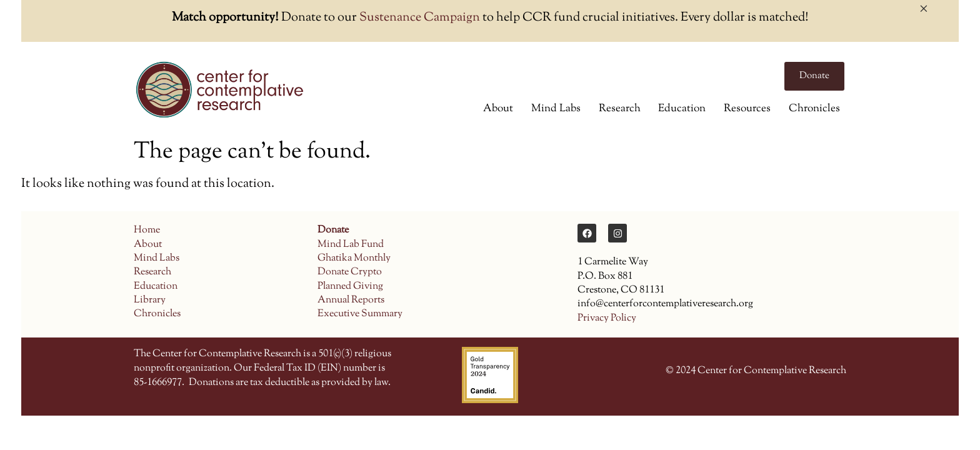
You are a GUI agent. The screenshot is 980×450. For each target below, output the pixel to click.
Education (682, 109)
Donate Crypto (350, 272)
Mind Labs (556, 109)
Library (150, 300)
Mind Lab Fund (351, 245)
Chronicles (814, 109)
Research (620, 109)
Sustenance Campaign (420, 18)
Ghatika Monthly (354, 258)
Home (147, 230)
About (498, 109)
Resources (747, 109)
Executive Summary (360, 314)
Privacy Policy (607, 318)
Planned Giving (350, 287)
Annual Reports (351, 300)
